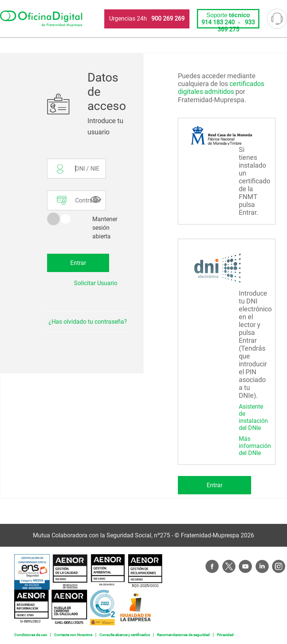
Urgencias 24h (147, 19)
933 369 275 (236, 26)
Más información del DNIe (255, 446)
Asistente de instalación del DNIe (253, 417)
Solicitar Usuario (96, 283)
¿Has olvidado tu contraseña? (88, 322)
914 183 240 (218, 22)
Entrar (215, 485)
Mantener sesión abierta (105, 228)
